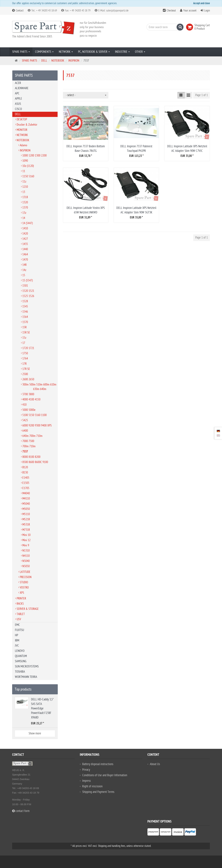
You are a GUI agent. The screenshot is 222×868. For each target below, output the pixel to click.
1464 (25, 254)
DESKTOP (22, 119)
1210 (25, 187)
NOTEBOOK (23, 140)
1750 (25, 353)
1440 (25, 249)
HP (16, 635)
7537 (25, 452)
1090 (25, 161)
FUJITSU (20, 630)
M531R (26, 525)
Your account (190, 11)
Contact (18, 11)
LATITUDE (25, 572)
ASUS (18, 104)
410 (24, 405)
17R (24, 364)
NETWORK (66, 52)
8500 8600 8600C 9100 (35, 462)
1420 (25, 234)
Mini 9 (26, 545)
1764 (25, 359)
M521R (26, 519)
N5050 (26, 566)
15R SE (26, 333)
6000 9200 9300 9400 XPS (37, 425)
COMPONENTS (44, 52)
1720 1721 (28, 348)
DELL (18, 114)
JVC (17, 646)
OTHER (140, 52)
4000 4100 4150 (31, 399)
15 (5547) (28, 280)
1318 (25, 197)
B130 (25, 473)
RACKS (20, 604)
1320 (25, 202)
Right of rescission (92, 786)
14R (24, 265)
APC (17, 93)
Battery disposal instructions (98, 764)
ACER (18, 83)
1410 (25, 228)
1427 (25, 239)
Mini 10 (26, 535)
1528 (25, 301)
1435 (25, 244)
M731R (26, 530)
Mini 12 (26, 540)
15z (24, 338)
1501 (25, 286)
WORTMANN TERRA (26, 677)
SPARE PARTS (21, 52)
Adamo (24, 145)
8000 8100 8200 (31, 457)
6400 (25, 431)
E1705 (26, 488)
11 (24, 171)
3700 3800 (28, 394)
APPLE (18, 99)
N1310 (26, 551)
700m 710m (29, 446)
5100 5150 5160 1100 (35, 415)
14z (24, 270)
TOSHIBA (20, 672)
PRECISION (26, 577)
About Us (155, 764)
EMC (17, 625)
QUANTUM (21, 656)
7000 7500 (28, 441)
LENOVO (20, 651)
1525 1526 (28, 296)
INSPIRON (25, 151)
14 (24, 218)
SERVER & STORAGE (28, 609)
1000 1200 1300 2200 (35, 156)
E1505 (26, 483)
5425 (25, 420)
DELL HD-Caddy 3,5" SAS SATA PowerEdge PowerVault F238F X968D (42, 708)
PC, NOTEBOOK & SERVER (94, 52)
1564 (25, 317)
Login (207, 11)
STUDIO (24, 582)
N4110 (26, 556)
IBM (17, 640)
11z (24, 182)
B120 (25, 467)
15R (24, 327)
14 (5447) (28, 223)
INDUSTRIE (122, 52)
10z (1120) (28, 166)
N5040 (26, 561)
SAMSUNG (21, 661)
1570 (25, 322)
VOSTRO (24, 588)
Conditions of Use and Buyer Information (105, 775)
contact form (21, 811)
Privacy (86, 770)
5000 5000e (29, 410)
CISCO (18, 109)
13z (24, 213)
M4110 (26, 499)
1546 (25, 312)
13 (24, 192)
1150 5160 (28, 176)
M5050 (26, 509)
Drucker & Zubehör (27, 125)
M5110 (26, 514)
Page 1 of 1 (202, 95)
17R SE (26, 369)
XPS (22, 593)
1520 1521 (28, 291)
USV (19, 619)
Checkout (171, 11)
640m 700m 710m (32, 436)
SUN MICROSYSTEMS (27, 666)
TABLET (21, 614)
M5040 (26, 504)
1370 (25, 208)
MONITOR (22, 130)
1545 (25, 306)
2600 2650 (28, 379)
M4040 (26, 493)
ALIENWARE (22, 88)
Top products (23, 689)
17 (24, 343)
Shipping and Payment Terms (98, 792)
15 (24, 275)
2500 (25, 374)
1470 (25, 260)
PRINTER (21, 598)
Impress (86, 781)
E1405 (26, 478)
